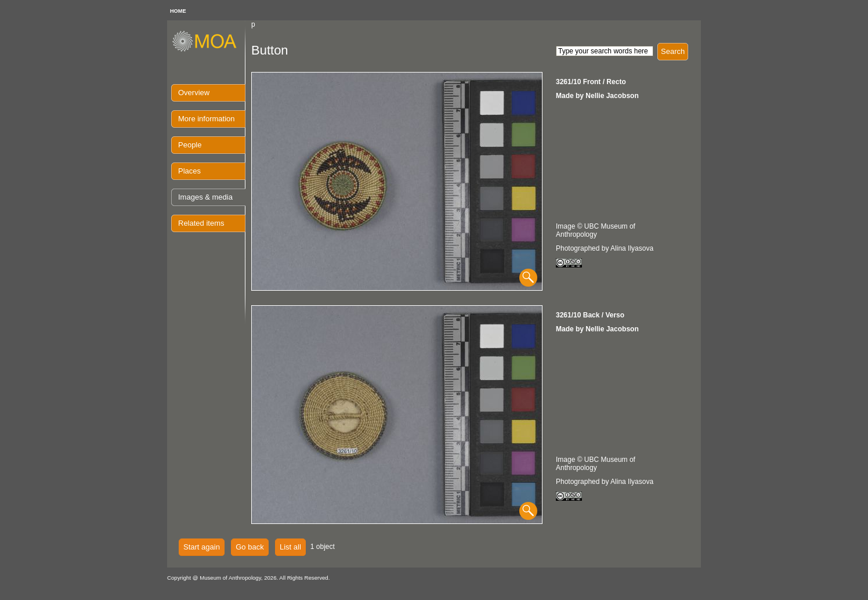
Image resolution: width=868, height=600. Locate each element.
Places (189, 171)
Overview (194, 93)
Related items (201, 223)
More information (207, 119)
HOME (178, 11)
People (190, 145)
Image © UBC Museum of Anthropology (596, 230)
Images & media (205, 197)
